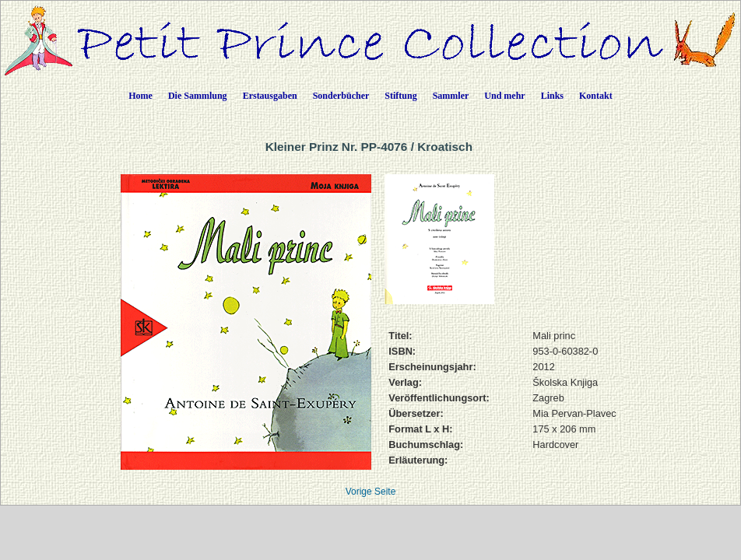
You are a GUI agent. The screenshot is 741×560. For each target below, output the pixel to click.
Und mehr (504, 96)
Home (140, 96)
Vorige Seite (371, 492)
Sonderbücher (341, 96)
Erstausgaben (270, 96)
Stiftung (400, 96)
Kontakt (596, 96)
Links (552, 96)
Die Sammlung (198, 96)
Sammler (451, 96)
